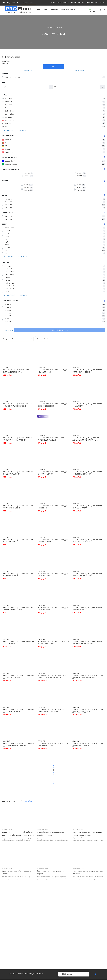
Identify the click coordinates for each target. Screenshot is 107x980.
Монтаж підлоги (63, 3)
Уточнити (80, 71)
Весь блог (29, 801)
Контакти (102, 3)
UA (90, 12)
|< (53, 757)
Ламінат (55, 10)
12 (53, 779)
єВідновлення (92, 3)
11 (53, 777)
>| (53, 783)
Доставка (81, 3)
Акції (39, 10)
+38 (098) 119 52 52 (10, 2)
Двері (46, 10)
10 (53, 774)
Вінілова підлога (68, 10)
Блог (53, 3)
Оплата (73, 3)
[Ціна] (26, 87)
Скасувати (28, 71)
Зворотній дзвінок (29, 3)
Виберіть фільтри (60, 330)
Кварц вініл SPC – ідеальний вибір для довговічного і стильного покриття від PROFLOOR (18, 835)
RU (94, 12)
